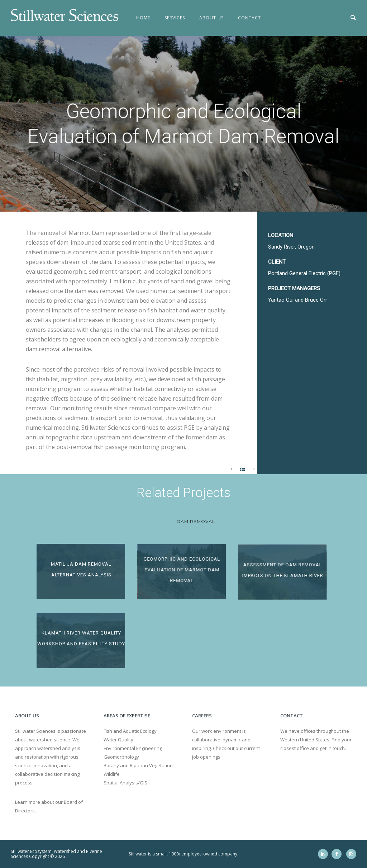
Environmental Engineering (133, 748)
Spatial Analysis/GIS (125, 783)
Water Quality (118, 740)
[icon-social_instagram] (351, 854)
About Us (211, 18)
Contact (249, 18)
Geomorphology (121, 757)
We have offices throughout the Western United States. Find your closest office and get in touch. (316, 740)
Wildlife (112, 774)
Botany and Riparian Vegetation (138, 765)
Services (175, 18)
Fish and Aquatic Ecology (130, 731)
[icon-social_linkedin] (325, 854)
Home (143, 18)
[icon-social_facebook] (338, 854)
